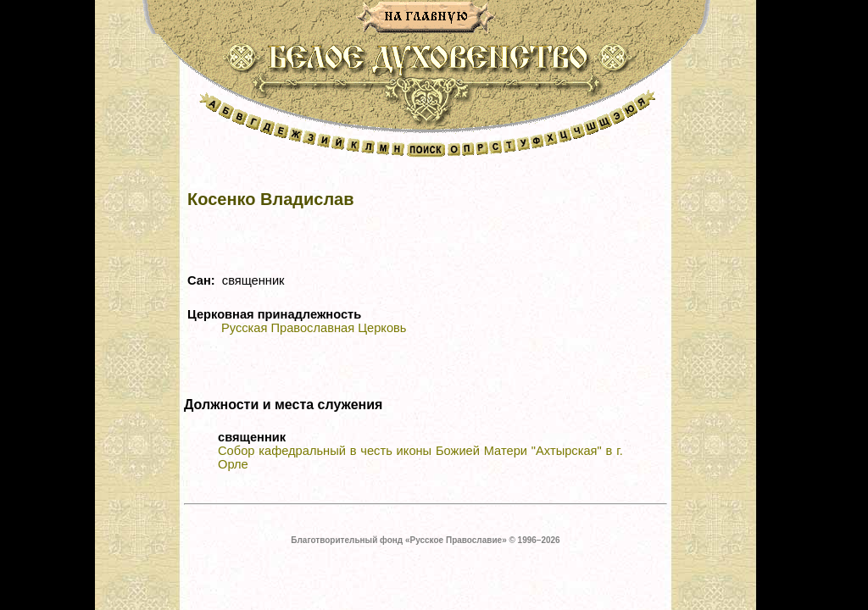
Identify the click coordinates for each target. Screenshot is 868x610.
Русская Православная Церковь (314, 328)
